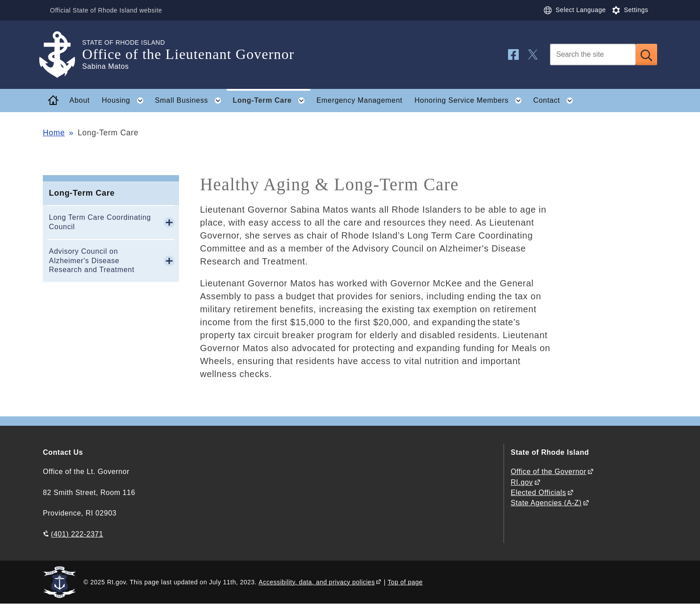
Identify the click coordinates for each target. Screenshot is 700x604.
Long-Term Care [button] (271, 101)
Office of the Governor (548, 472)
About (80, 100)
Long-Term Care (82, 193)
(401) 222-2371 (77, 534)
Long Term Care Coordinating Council (100, 222)
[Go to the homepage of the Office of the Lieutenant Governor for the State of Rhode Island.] (62, 55)
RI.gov (522, 482)
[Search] (593, 55)
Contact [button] (556, 101)
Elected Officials (538, 493)
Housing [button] (125, 101)
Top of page (405, 582)
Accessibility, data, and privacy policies (317, 582)
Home (54, 133)
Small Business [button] (191, 101)
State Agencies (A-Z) (546, 503)
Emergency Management (360, 100)
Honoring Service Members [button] (471, 101)
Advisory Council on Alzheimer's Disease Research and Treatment (92, 261)
